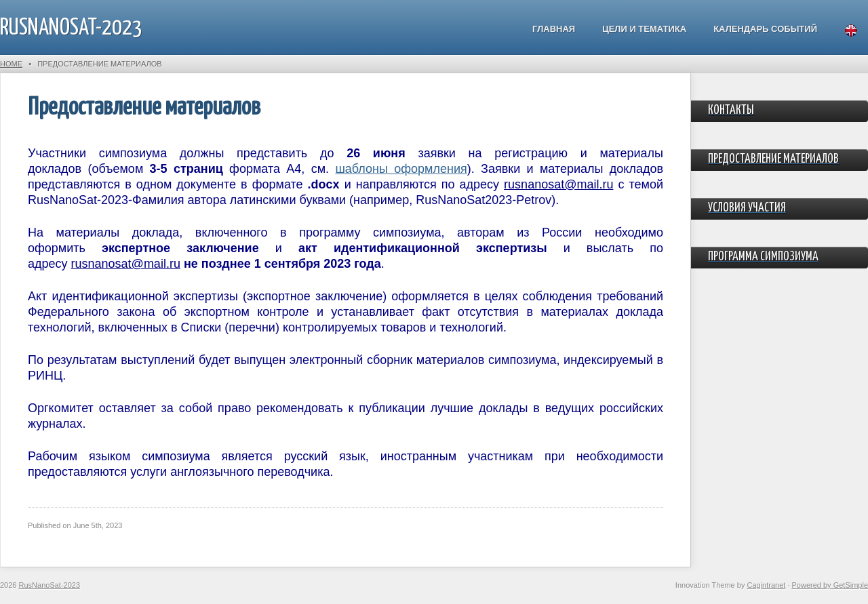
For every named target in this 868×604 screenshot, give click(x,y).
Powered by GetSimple (830, 585)
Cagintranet (766, 585)
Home (11, 64)
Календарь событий (765, 29)
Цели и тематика (644, 29)
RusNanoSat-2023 (71, 28)
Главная (554, 29)
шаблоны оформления (401, 169)
